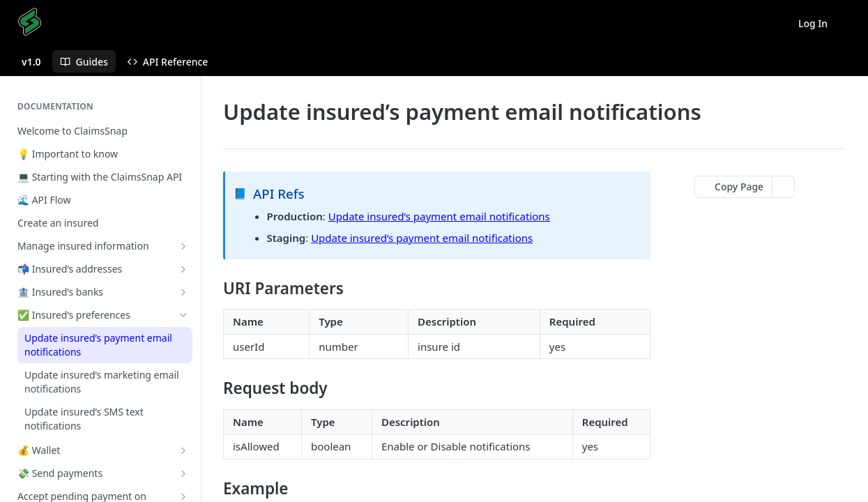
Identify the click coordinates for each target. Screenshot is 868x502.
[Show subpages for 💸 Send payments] (183, 473)
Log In (813, 23)
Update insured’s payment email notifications (439, 216)
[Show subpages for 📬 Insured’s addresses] (183, 269)
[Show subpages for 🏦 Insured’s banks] (183, 292)
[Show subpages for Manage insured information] (183, 246)
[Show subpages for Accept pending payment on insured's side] (183, 496)
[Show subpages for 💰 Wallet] (183, 450)
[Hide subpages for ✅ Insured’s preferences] (183, 315)
